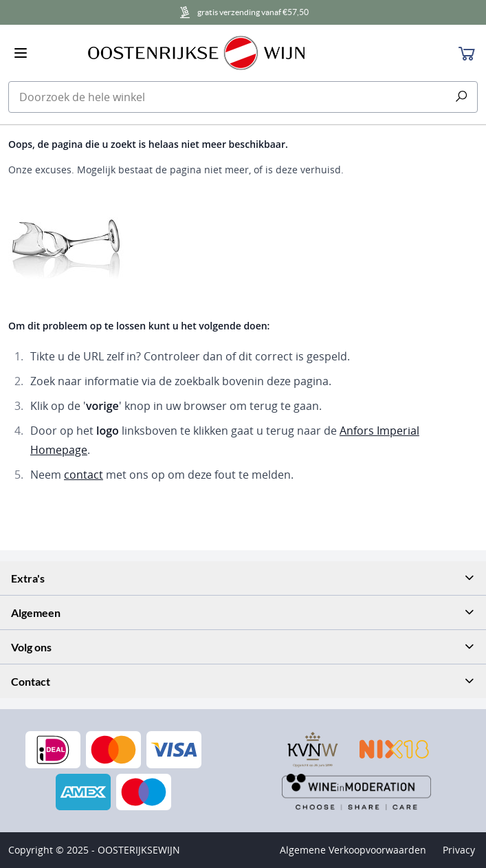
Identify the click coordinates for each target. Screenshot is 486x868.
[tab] (243, 578)
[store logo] (244, 53)
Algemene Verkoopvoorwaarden (353, 850)
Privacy (459, 850)
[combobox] (243, 97)
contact (84, 475)
